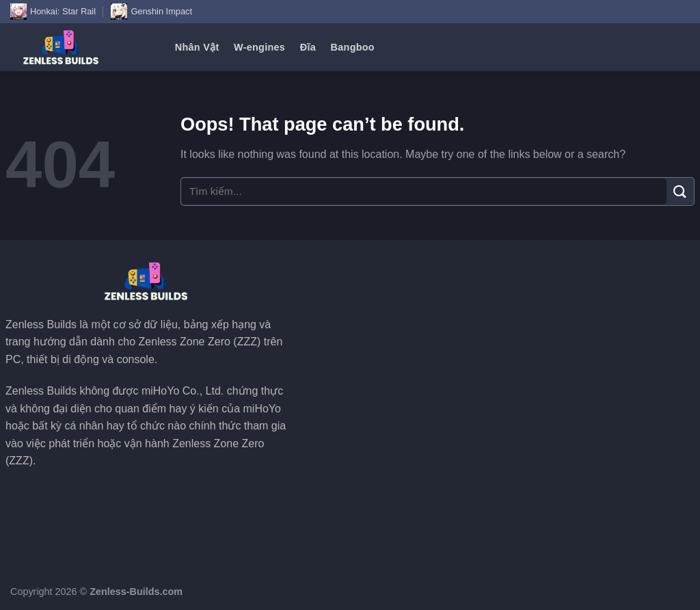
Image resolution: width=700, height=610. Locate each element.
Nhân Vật (197, 47)
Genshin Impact (151, 12)
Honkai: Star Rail (53, 12)
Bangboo (353, 47)
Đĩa (308, 47)
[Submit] (680, 191)
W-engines (259, 47)
